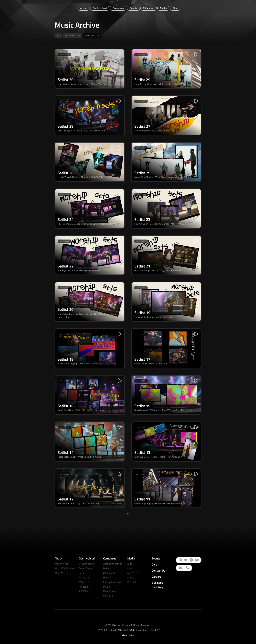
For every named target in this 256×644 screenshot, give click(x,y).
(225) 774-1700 (126, 630)
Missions (84, 582)
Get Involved (100, 8)
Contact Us (158, 571)
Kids (130, 564)
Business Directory (158, 585)
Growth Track (86, 564)
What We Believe (64, 568)
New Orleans (110, 591)
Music (131, 577)
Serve (82, 573)
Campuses (118, 8)
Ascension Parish (113, 564)
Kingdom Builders (84, 589)
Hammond (109, 573)
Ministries (84, 577)
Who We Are (61, 564)
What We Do (61, 573)
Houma (107, 577)
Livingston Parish (113, 582)
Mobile (107, 587)
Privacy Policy (128, 635)
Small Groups (86, 568)
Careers (156, 577)
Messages (133, 573)
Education (149, 8)
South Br (108, 596)
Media (163, 8)
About (84, 8)
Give (175, 8)
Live (130, 568)
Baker (106, 568)
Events (133, 8)
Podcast (132, 582)
